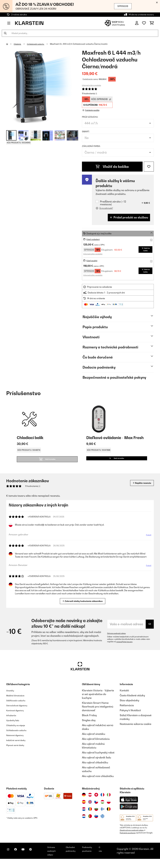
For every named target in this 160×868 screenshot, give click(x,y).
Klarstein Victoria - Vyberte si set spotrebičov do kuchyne (98, 701)
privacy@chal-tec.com (126, 649)
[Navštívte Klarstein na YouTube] (29, 860)
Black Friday (89, 722)
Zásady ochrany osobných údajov (134, 837)
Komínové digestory (18, 717)
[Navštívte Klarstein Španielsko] (84, 809)
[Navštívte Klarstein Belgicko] (109, 816)
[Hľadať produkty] (80, 33)
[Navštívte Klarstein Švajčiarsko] (96, 802)
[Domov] (10, 44)
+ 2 (72, 135)
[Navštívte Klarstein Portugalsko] (90, 823)
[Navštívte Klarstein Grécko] (102, 823)
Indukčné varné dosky (19, 747)
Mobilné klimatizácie (18, 702)
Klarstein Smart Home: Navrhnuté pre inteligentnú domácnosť (98, 713)
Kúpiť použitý (93, 262)
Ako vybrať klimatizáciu (96, 746)
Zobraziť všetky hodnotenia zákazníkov (84, 608)
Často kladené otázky (132, 702)
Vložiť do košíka (112, 167)
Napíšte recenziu (138, 490)
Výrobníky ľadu (15, 727)
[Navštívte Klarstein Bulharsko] (96, 816)
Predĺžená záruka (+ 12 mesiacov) (113, 203)
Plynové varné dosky (18, 752)
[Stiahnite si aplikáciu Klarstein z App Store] (129, 806)
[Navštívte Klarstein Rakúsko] (90, 802)
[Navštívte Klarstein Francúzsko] (102, 802)
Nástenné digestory (18, 742)
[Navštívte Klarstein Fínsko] (102, 816)
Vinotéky (11, 697)
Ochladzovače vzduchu (41, 44)
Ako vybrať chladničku (95, 769)
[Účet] (137, 23)
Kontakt (124, 697)
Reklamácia (127, 712)
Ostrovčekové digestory (20, 712)
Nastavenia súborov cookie (136, 731)
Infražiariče (13, 722)
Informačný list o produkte (92, 85)
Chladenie (19, 44)
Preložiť (147, 543)
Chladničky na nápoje (19, 732)
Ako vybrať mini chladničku (98, 783)
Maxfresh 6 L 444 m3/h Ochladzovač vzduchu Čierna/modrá (87, 44)
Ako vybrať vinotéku (94, 741)
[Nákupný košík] (152, 23)
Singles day (89, 727)
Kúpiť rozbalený (95, 239)
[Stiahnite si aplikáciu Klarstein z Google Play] (129, 813)
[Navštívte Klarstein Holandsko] (84, 823)
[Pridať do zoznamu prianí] (149, 167)
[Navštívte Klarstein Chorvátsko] (84, 816)
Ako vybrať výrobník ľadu (96, 764)
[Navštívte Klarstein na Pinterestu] (39, 860)
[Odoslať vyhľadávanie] (5, 33)
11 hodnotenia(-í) (89, 93)
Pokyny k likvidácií (130, 717)
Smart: (86, 131)
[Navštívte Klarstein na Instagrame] (9, 860)
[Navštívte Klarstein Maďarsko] (102, 809)
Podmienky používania (129, 839)
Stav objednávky (129, 707)
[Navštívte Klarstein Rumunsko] (90, 816)
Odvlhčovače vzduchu (19, 707)
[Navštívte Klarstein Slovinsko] (96, 823)
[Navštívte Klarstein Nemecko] (84, 802)
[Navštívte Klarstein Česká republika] (96, 809)
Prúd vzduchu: (90, 117)
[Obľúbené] (144, 23)
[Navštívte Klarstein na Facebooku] (19, 860)
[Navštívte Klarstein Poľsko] (109, 809)
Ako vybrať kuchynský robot (98, 759)
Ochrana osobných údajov (118, 640)
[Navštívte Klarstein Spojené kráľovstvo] (90, 809)
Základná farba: (91, 146)
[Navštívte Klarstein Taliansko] (109, 802)
